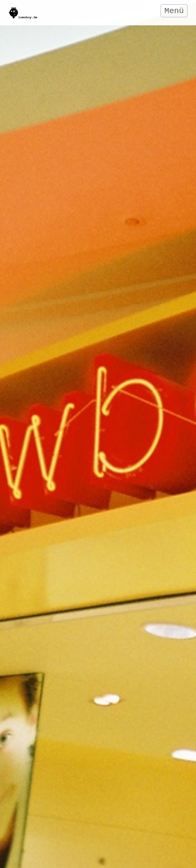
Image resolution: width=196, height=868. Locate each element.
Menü (174, 11)
